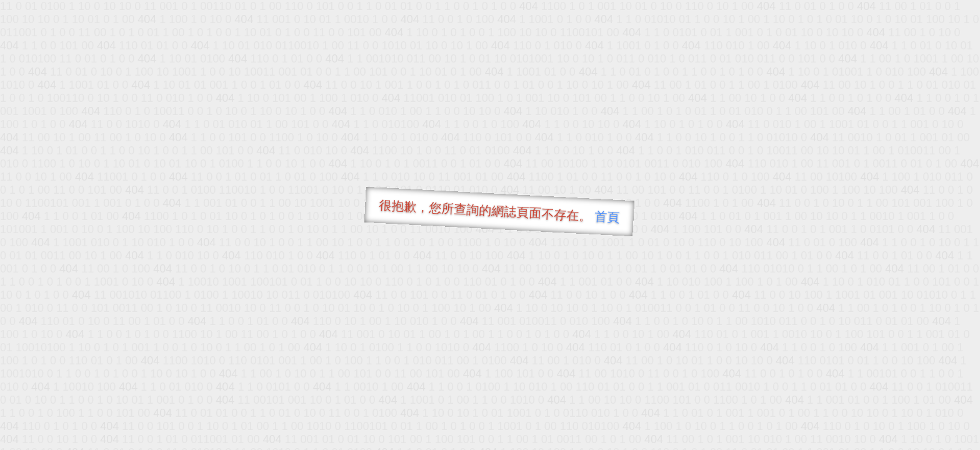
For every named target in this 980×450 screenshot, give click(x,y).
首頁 (607, 217)
